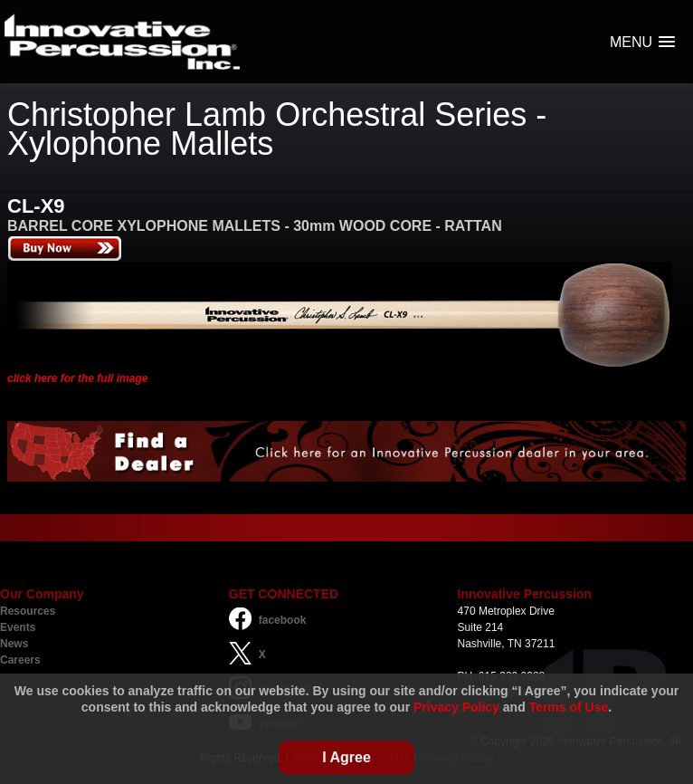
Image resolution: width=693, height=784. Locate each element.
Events (18, 627)
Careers (20, 660)
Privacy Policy (456, 707)
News (14, 644)
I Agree (346, 757)
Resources (28, 611)
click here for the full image (77, 378)
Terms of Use (569, 707)
